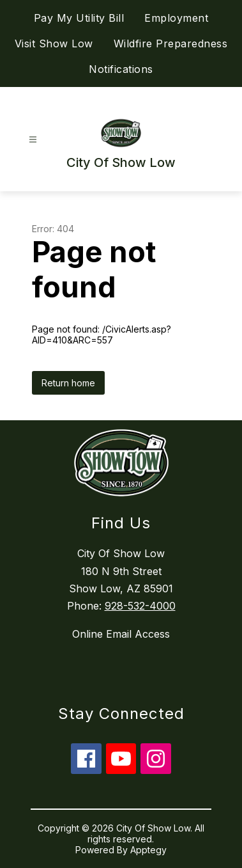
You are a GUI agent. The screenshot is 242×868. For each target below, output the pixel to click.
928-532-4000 (140, 606)
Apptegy (148, 850)
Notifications (121, 69)
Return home (68, 383)
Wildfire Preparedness (171, 43)
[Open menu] (33, 140)
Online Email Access (121, 634)
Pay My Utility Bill (79, 18)
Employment (176, 18)
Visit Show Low (54, 43)
